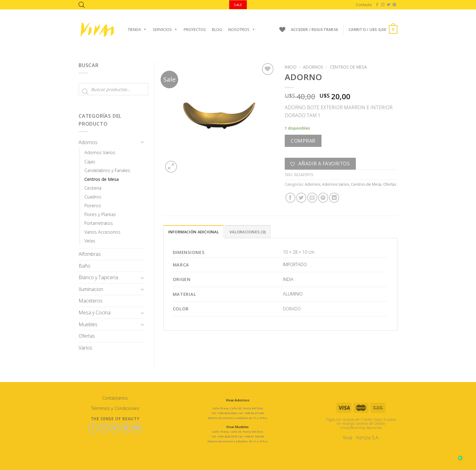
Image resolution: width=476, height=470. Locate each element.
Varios (85, 348)
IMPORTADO (295, 264)
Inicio (291, 67)
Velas (90, 241)
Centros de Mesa (102, 179)
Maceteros (91, 301)
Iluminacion (91, 289)
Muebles (88, 324)
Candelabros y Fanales (107, 170)
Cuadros (93, 197)
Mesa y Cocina (95, 313)
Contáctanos (115, 398)
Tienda (137, 29)
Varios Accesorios (102, 232)
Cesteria (93, 188)
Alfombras (90, 254)
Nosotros (242, 29)
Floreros (93, 206)
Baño (85, 266)
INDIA (288, 279)
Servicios (165, 29)
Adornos (88, 142)
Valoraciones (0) (248, 232)
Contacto (364, 5)
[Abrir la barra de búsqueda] (82, 5)
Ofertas (87, 336)
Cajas (90, 162)
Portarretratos (99, 223)
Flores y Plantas (100, 214)
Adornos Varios (100, 152)
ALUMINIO (293, 294)
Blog (217, 29)
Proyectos (195, 29)
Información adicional (194, 232)
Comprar (303, 141)
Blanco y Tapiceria (98, 277)
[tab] (194, 232)
